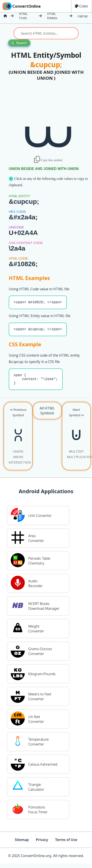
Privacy (42, 844)
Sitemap (22, 844)
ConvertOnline (21, 6)
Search (19, 43)
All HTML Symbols (47, 415)
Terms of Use (66, 844)
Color (82, 6)
